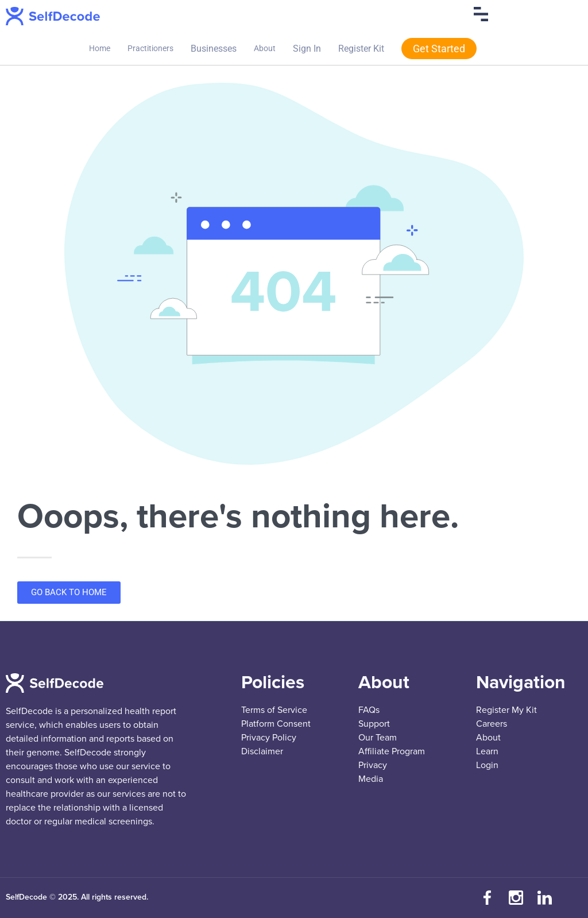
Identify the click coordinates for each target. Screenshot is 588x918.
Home (100, 48)
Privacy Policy (269, 738)
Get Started (439, 49)
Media (371, 779)
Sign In (307, 49)
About (265, 48)
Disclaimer (262, 751)
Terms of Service (274, 710)
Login (487, 765)
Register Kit (361, 49)
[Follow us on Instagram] (516, 898)
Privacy (373, 765)
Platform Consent (276, 724)
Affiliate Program (392, 751)
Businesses (214, 49)
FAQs (369, 710)
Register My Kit (506, 710)
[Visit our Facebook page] (488, 898)
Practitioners (150, 48)
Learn (487, 751)
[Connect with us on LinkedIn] (545, 898)
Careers (492, 724)
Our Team (378, 738)
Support (374, 724)
